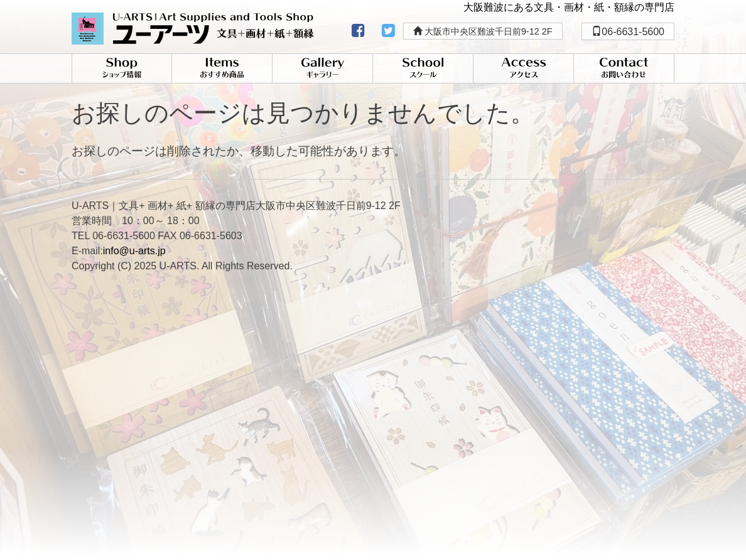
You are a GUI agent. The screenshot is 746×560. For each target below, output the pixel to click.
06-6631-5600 (628, 32)
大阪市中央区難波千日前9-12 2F (483, 31)
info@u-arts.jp (134, 251)
